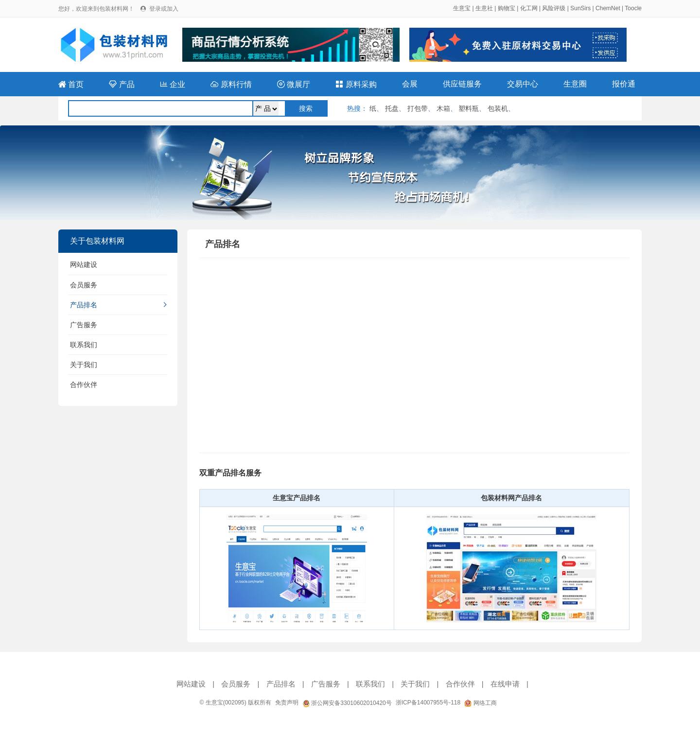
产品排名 (84, 305)
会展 (410, 84)
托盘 (392, 108)
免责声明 (287, 703)
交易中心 (523, 84)
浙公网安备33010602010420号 (347, 703)
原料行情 (231, 84)
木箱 (443, 108)
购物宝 (507, 8)
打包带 (418, 108)
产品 (122, 84)
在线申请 (505, 684)
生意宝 (462, 8)
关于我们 (84, 365)
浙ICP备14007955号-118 (428, 703)
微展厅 (294, 84)
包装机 (498, 108)
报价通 (624, 84)
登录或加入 (164, 9)
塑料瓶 (469, 108)
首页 (71, 84)
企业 (173, 84)
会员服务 (84, 285)
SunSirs (580, 8)
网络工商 (480, 703)
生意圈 (575, 84)
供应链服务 (462, 84)
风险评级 (554, 8)
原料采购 (356, 84)
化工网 (529, 8)
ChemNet (608, 8)
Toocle (633, 8)
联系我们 (84, 345)
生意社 (484, 8)
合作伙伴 (84, 385)
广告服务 (84, 325)
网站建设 (84, 264)
